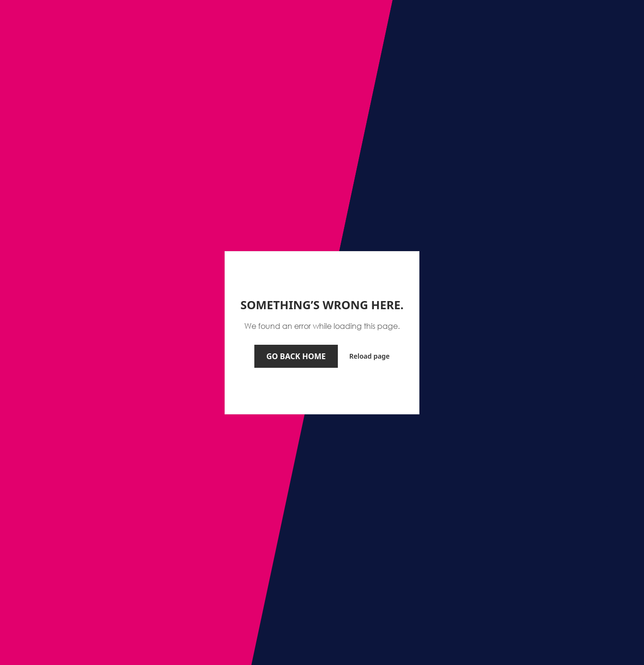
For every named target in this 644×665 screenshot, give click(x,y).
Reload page (370, 356)
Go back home (296, 356)
